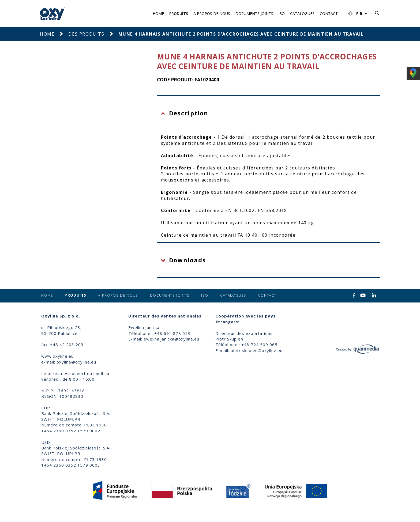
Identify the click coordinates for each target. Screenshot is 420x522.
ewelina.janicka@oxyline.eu (171, 339)
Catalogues (302, 14)
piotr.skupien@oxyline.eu (257, 350)
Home (158, 14)
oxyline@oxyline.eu (76, 362)
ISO (282, 14)
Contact (329, 14)
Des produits (86, 34)
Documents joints (254, 14)
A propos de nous (212, 14)
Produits (179, 14)
